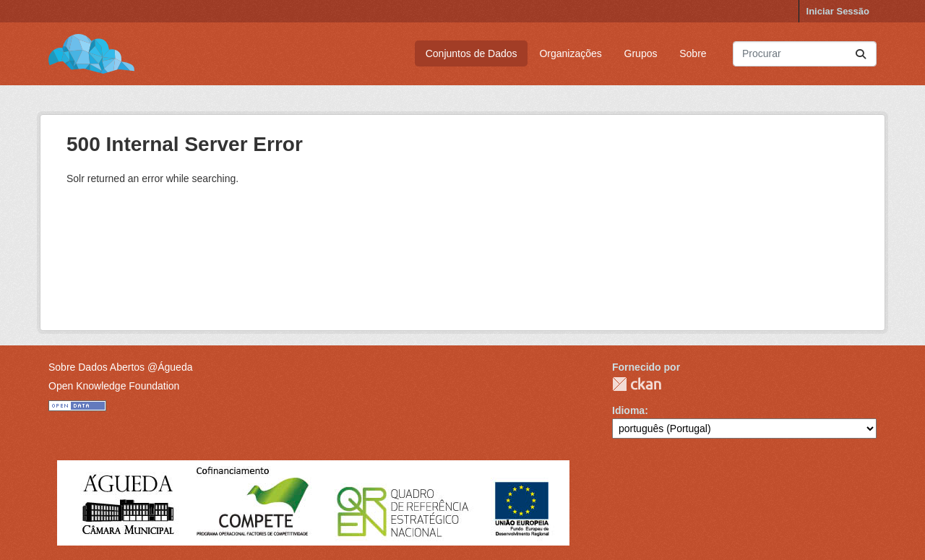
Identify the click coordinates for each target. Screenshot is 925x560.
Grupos (641, 53)
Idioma (628, 410)
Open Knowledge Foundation (114, 386)
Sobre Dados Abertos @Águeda (120, 367)
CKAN (637, 384)
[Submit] (861, 54)
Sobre (693, 53)
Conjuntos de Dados (472, 53)
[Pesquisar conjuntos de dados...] (805, 54)
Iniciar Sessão (838, 11)
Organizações (570, 53)
